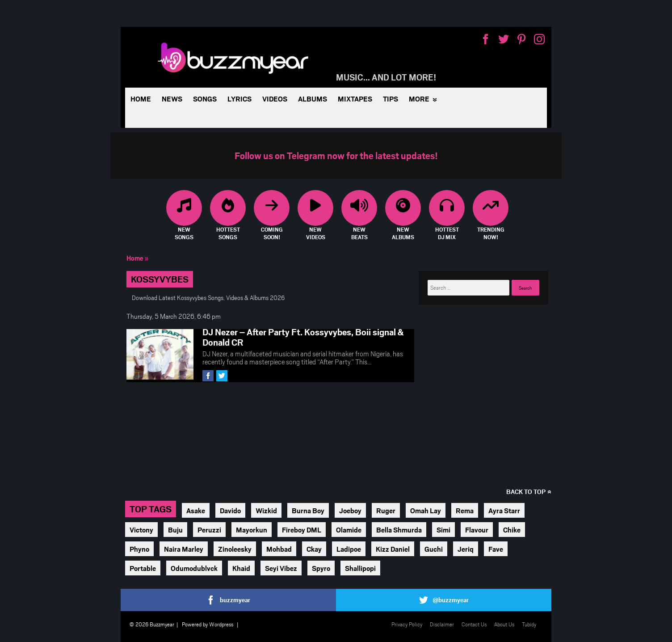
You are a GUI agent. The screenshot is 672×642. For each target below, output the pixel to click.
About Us (504, 624)
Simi (443, 530)
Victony (141, 530)
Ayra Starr (504, 510)
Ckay (314, 549)
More (419, 99)
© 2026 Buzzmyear (152, 624)
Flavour (477, 530)
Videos (275, 99)
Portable (143, 568)
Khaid (241, 568)
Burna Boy (308, 510)
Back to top (526, 492)
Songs (205, 99)
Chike (512, 530)
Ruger (386, 510)
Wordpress (221, 624)
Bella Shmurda (399, 530)
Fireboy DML (302, 530)
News (172, 99)
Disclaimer (442, 624)
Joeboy (350, 510)
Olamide (349, 530)
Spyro (321, 568)
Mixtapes (355, 99)
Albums (313, 99)
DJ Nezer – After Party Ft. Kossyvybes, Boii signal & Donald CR (303, 337)
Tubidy (529, 624)
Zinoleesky (235, 549)
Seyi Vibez (281, 568)
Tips (391, 99)
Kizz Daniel (393, 549)
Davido (230, 510)
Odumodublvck (194, 568)
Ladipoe (349, 549)
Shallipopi (360, 568)
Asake (196, 510)
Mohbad (279, 549)
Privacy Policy (407, 624)
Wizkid (266, 510)
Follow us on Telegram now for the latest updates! (336, 155)
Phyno (139, 549)
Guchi (434, 549)
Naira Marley (184, 549)
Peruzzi (209, 530)
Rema (465, 510)
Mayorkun (252, 530)
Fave (496, 549)
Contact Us (474, 624)
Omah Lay (426, 510)
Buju (175, 530)
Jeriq (466, 549)
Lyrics (239, 99)
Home (141, 99)
